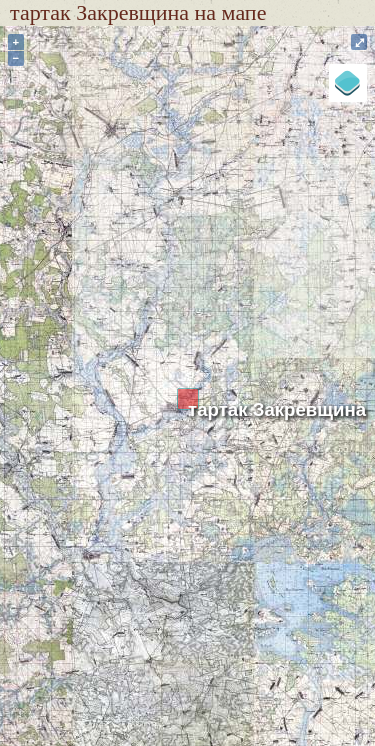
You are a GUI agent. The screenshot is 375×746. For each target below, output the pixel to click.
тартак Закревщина (277, 409)
